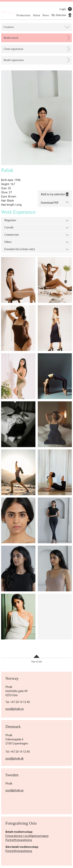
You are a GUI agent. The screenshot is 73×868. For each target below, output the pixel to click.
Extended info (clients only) (36, 249)
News (46, 15)
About (36, 15)
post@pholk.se (15, 790)
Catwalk (36, 228)
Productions (24, 15)
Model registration (14, 60)
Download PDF (55, 202)
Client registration (13, 49)
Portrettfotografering (19, 840)
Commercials (36, 235)
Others (36, 242)
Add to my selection (55, 194)
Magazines (36, 221)
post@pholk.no (15, 709)
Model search (11, 38)
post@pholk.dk (15, 759)
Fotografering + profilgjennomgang (27, 836)
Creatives (9, 27)
